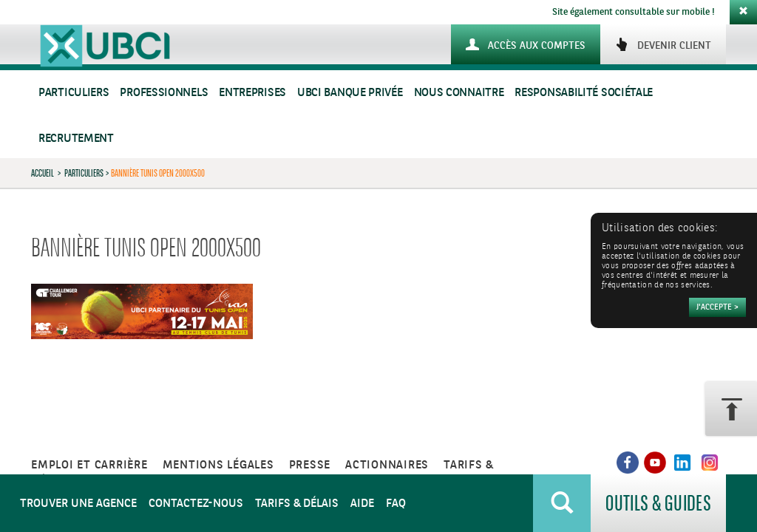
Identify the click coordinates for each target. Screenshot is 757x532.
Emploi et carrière (89, 465)
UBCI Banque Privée (350, 93)
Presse (310, 465)
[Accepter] (717, 307)
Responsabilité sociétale (584, 93)
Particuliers (74, 93)
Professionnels (164, 93)
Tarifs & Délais (297, 504)
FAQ (396, 504)
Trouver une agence (78, 504)
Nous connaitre (459, 93)
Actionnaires (387, 465)
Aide (362, 504)
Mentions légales (218, 465)
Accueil (43, 173)
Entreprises (252, 93)
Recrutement (76, 139)
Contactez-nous (196, 504)
